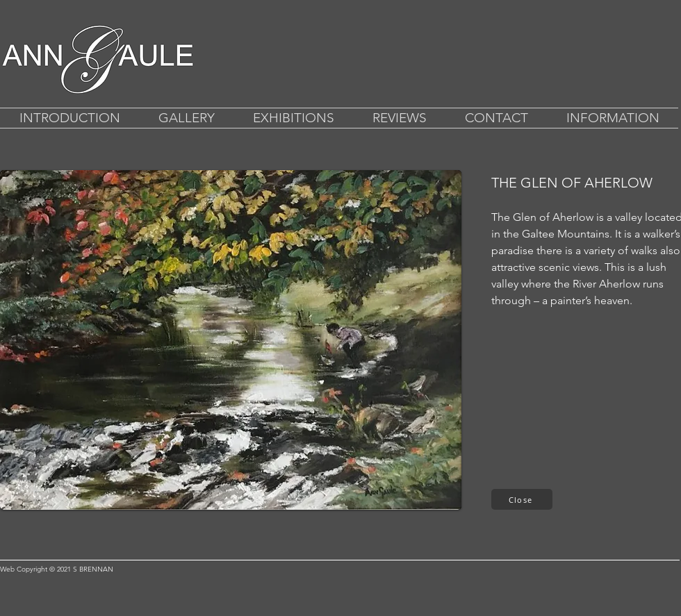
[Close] (522, 499)
